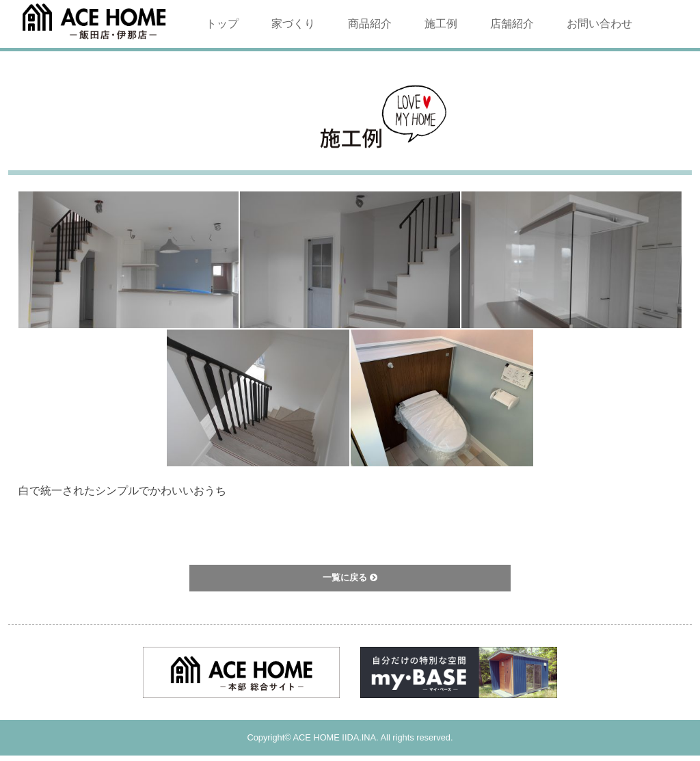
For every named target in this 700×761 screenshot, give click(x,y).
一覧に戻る (350, 577)
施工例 (441, 24)
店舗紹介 (512, 24)
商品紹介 (370, 24)
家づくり (293, 24)
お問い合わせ (600, 24)
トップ (222, 24)
